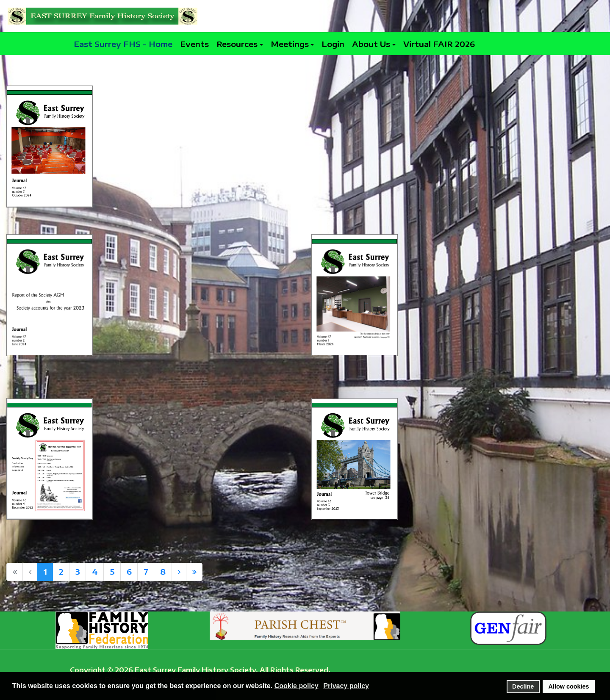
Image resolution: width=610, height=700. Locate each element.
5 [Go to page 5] (112, 571)
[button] (240, 44)
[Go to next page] (179, 572)
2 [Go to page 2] (61, 571)
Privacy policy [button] (346, 686)
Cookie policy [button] (297, 686)
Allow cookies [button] (569, 686)
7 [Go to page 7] (146, 571)
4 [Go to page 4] (95, 571)
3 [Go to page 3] (78, 571)
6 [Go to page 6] (129, 571)
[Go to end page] (194, 572)
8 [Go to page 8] (163, 571)
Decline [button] (523, 686)
